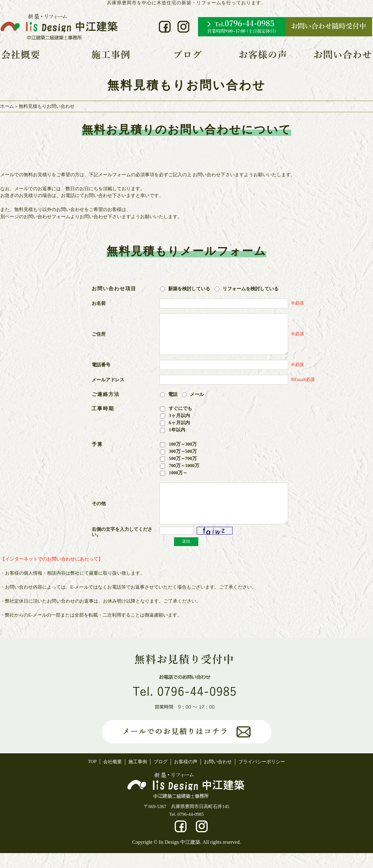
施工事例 (138, 777)
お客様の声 (186, 777)
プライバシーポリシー (262, 777)
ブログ (161, 777)
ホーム (7, 106)
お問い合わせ (218, 777)
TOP (92, 776)
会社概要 (113, 777)
